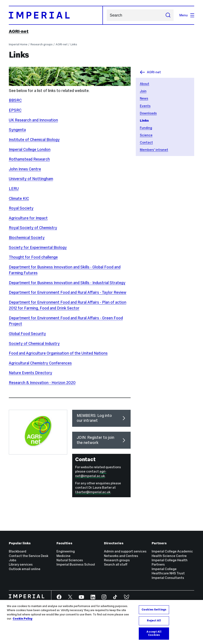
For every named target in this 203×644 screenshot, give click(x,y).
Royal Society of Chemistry (33, 228)
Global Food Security (27, 334)
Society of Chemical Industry (34, 344)
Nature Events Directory (31, 373)
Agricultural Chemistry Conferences (40, 363)
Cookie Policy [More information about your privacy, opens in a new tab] (23, 619)
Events (145, 106)
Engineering (66, 551)
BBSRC (15, 100)
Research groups (42, 44)
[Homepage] (56, 15)
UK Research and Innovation (33, 120)
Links (74, 44)
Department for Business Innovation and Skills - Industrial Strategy (67, 283)
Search (107, 15)
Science (146, 135)
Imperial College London (30, 150)
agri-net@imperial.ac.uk (91, 473)
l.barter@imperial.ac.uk (93, 492)
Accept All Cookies (154, 633)
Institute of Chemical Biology (34, 140)
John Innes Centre (25, 169)
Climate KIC (19, 199)
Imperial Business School (76, 564)
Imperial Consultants (168, 578)
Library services (21, 564)
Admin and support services (125, 551)
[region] (101, 622)
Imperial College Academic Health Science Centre (172, 553)
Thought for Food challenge (33, 257)
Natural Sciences (70, 560)
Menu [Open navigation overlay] (187, 15)
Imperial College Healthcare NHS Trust (168, 571)
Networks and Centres (121, 556)
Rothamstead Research (29, 159)
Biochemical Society (27, 238)
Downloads (148, 113)
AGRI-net (19, 31)
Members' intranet (154, 150)
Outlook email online (25, 569)
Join (143, 91)
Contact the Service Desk (29, 556)
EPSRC (15, 110)
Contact (146, 142)
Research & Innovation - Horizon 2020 (42, 383)
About (145, 84)
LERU (14, 189)
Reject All (154, 621)
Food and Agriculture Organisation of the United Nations (58, 353)
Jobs (13, 560)
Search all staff (116, 564)
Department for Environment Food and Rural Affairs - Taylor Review (68, 292)
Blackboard (18, 551)
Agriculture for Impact (28, 218)
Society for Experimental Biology (38, 248)
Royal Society (21, 208)
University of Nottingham (31, 179)
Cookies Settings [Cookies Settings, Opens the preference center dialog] (154, 610)
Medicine (63, 556)
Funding (146, 128)
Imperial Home (18, 44)
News (144, 98)
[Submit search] (168, 15)
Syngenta (17, 130)
